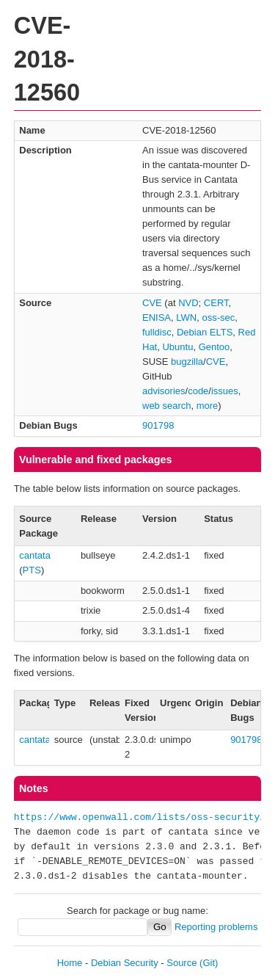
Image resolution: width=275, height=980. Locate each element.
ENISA (157, 317)
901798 (158, 425)
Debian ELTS (205, 332)
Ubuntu (177, 347)
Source (181, 963)
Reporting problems (216, 927)
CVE (152, 303)
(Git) (209, 963)
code (198, 391)
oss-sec (218, 317)
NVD (188, 303)
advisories (164, 391)
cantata (35, 555)
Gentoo (214, 347)
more (208, 406)
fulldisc (157, 332)
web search (166, 406)
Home (70, 963)
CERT (216, 303)
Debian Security (125, 963)
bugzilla (187, 362)
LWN (186, 317)
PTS (32, 570)
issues (225, 391)
